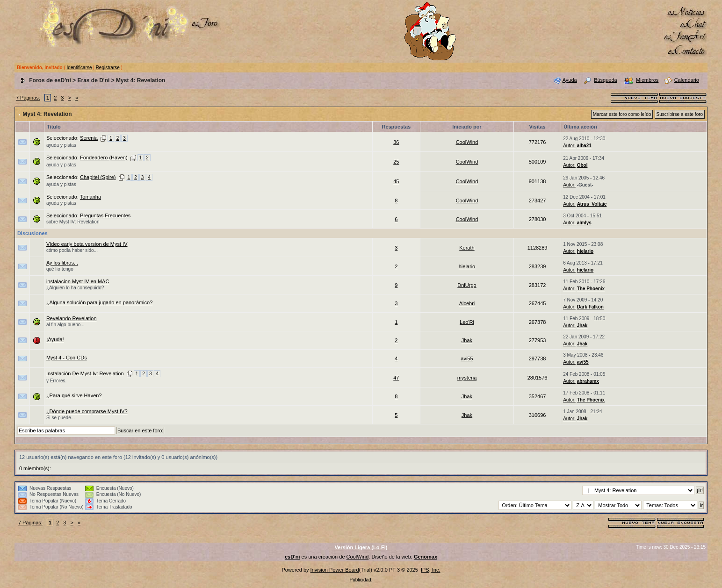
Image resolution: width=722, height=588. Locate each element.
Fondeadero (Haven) (104, 158)
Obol (582, 165)
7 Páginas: (28, 98)
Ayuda (570, 80)
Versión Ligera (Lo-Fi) (361, 547)
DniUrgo (467, 285)
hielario (585, 251)
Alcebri (467, 303)
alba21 (584, 146)
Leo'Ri (467, 322)
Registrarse (108, 68)
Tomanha (90, 197)
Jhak (582, 326)
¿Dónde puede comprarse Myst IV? (87, 411)
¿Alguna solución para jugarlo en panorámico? (99, 302)
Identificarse (79, 68)
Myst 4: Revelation (141, 80)
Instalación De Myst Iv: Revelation (85, 373)
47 (396, 378)
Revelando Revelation (72, 318)
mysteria (467, 378)
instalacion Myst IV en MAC (78, 281)
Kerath (467, 248)
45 (396, 181)
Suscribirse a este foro (680, 114)
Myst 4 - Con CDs (67, 358)
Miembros (647, 80)
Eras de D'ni (93, 80)
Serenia (89, 138)
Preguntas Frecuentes (105, 215)
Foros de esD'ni (50, 80)
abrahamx (588, 381)
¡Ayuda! (55, 339)
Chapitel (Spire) (98, 177)
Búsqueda (606, 80)
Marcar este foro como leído (622, 114)
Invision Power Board (335, 570)
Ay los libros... (62, 263)
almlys (584, 223)
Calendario (687, 80)
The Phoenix (591, 289)
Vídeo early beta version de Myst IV (87, 244)
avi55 (467, 359)
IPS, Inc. (431, 570)
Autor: (569, 146)
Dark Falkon (590, 307)
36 (396, 142)
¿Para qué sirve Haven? (74, 395)
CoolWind (467, 142)
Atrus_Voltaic (592, 204)
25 (396, 162)
